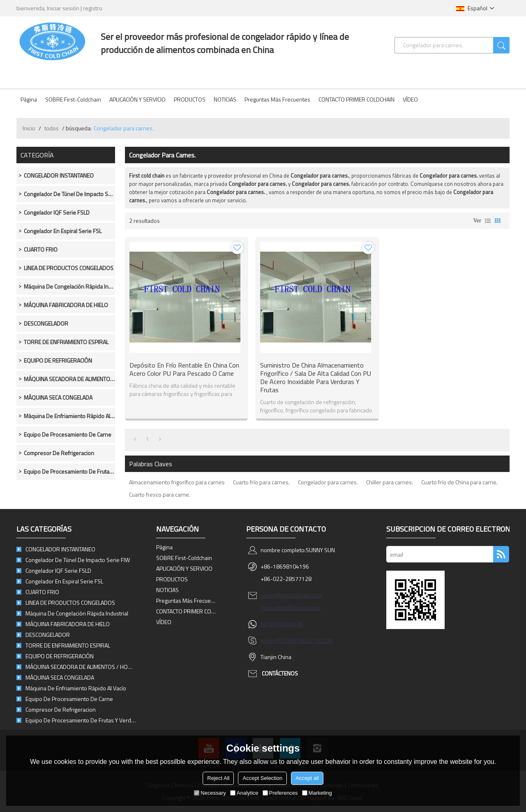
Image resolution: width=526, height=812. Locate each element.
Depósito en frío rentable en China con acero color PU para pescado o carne (184, 369)
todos (52, 128)
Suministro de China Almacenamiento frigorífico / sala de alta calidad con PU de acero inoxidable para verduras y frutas (316, 377)
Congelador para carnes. (328, 482)
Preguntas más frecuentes (277, 99)
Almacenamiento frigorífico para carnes (177, 482)
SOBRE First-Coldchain (73, 99)
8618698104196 (282, 624)
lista (488, 221)
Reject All (218, 778)
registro (93, 8)
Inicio (29, 128)
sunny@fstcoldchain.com (292, 595)
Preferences (280, 793)
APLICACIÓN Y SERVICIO (137, 99)
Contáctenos (280, 673)
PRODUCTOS (190, 99)
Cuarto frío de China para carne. (459, 482)
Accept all (307, 778)
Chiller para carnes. (390, 482)
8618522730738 (311, 640)
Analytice (244, 793)
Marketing (317, 793)
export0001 (275, 640)
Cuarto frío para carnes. (261, 482)
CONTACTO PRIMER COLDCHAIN (356, 99)
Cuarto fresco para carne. (160, 494)
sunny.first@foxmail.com (291, 607)
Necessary (210, 793)
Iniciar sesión (63, 8)
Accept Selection (262, 778)
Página (29, 99)
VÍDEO (410, 99)
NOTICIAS (225, 99)
